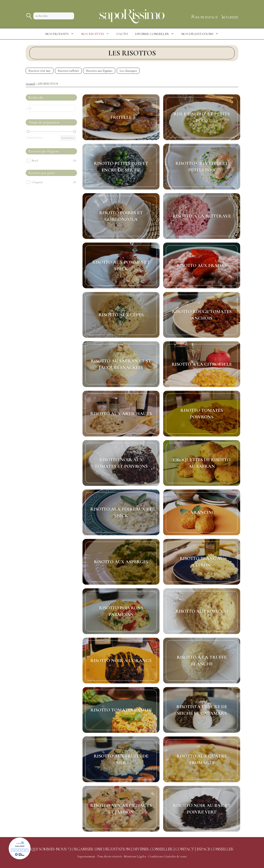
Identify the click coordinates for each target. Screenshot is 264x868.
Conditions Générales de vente (168, 856)
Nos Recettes (97, 34)
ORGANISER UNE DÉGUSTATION (101, 849)
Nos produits (62, 34)
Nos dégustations (202, 34)
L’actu (122, 34)
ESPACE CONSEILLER (215, 849)
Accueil (30, 84)
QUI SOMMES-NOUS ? (50, 849)
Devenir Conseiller (156, 34)
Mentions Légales (135, 856)
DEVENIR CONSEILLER (153, 849)
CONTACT (185, 849)
